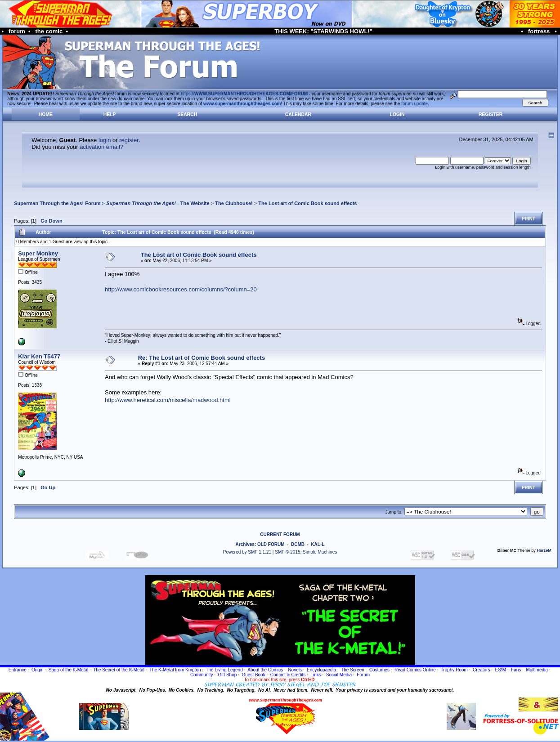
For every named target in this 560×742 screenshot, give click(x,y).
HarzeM (544, 550)
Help (110, 114)
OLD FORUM (271, 544)
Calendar (298, 114)
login (105, 140)
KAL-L (318, 544)
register (129, 140)
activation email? (101, 147)
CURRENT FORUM (280, 534)
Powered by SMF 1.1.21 (247, 552)
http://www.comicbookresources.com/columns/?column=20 (181, 289)
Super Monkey (38, 253)
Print (529, 219)
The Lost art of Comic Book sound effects (307, 203)
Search (187, 114)
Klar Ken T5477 (39, 356)
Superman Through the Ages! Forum (57, 203)
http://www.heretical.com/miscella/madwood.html (168, 400)
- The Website (158, 203)
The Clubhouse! (234, 203)
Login (397, 114)
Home (46, 114)
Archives (245, 544)
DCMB (298, 544)
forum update (414, 104)
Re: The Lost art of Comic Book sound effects (202, 358)
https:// (244, 94)
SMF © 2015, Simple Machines (306, 552)
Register (491, 114)
